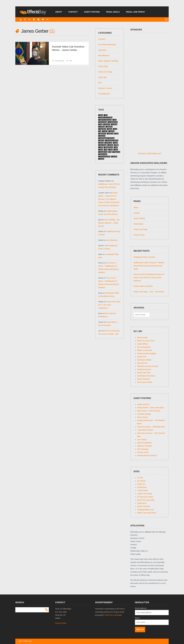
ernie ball (109, 143)
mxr (115, 120)
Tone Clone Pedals (145, 382)
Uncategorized (104, 94)
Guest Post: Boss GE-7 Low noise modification (109, 305)
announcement (105, 157)
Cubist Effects (143, 344)
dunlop (115, 124)
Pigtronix (117, 152)
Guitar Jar (141, 484)
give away (103, 122)
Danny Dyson (142, 417)
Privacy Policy (139, 235)
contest (102, 127)
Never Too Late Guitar (146, 500)
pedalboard (109, 147)
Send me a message (113, 615)
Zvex (101, 150)
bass (116, 143)
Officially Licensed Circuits (148, 366)
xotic (111, 150)
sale (101, 124)
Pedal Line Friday (135, 12)
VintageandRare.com (145, 510)
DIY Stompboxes (144, 347)
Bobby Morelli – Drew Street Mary (150, 408)
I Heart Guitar (142, 490)
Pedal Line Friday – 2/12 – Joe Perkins (149, 292)
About (59, 12)
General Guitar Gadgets (147, 353)
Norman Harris (143, 452)
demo (102, 143)
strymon (102, 136)
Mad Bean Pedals (144, 360)
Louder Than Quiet (145, 494)
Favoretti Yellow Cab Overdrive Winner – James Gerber (68, 48)
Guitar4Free (142, 487)
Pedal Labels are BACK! (143, 286)
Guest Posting (92, 12)
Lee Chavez (142, 440)
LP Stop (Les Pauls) (145, 497)
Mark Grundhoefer (144, 443)
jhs (111, 152)
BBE (117, 145)
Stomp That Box (143, 379)
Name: (137, 618)
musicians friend (112, 140)
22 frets (140, 478)
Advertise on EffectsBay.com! (149, 153)
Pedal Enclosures (144, 369)
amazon (107, 124)
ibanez (102, 140)
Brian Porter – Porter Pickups (149, 411)
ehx (106, 115)
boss (101, 115)
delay (110, 129)
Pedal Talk (102, 77)
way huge (103, 145)
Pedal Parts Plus (144, 373)
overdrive (103, 129)
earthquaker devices (107, 138)
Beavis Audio (142, 338)
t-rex (101, 147)
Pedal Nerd (142, 503)
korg (116, 150)
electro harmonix (106, 120)
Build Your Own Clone (146, 341)
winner (112, 131)
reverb (115, 157)
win (106, 150)
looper (102, 159)
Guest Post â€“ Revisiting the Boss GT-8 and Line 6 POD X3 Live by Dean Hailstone (149, 278)
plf (100, 131)
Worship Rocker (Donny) (147, 455)
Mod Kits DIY (142, 363)
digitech (110, 127)
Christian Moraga (144, 414)
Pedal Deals (113, 12)
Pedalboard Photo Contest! (144, 257)
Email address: (141, 608)
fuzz (116, 129)
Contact (73, 12)
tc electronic (113, 122)
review (111, 145)
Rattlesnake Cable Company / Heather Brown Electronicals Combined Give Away (149, 266)
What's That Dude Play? (147, 513)
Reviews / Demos (105, 88)
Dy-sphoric (141, 481)
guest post (103, 154)
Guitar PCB (142, 357)
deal (117, 134)
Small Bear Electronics (146, 376)
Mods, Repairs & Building (108, 61)
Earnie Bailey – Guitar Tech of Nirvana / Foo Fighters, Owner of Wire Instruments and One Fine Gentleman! (109, 199)
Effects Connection (145, 350)
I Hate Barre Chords (145, 430)
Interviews (102, 50)
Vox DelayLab (112, 240)
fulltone (111, 134)
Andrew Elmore (143, 404)
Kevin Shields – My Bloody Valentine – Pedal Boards (109, 223)
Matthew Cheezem (145, 446)
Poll (100, 83)
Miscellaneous (104, 56)
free (116, 147)
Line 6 (105, 131)
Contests (102, 39)
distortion (103, 134)
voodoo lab (104, 152)
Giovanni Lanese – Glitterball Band (151, 427)
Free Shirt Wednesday (107, 45)
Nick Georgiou (143, 449)
